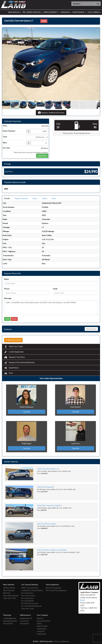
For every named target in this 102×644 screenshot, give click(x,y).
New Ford (7, 593)
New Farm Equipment (54, 588)
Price (5, 126)
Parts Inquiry (25, 624)
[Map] (83, 600)
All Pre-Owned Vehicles (30, 588)
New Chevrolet (9, 590)
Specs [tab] (35, 198)
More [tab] (54, 198)
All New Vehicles (9, 588)
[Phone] (27, 293)
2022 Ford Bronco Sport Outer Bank (52, 550)
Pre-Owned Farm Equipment (56, 590)
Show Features (91, 329)
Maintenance (79, 12)
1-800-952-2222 (13, 340)
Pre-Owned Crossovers (30, 603)
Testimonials (41, 629)
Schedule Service (26, 618)
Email (55, 289)
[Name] (51, 283)
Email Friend (11, 368)
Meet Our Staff (42, 626)
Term (5, 137)
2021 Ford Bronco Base (47, 524)
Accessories (24, 621)
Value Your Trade (13, 346)
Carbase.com (58, 641)
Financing (66, 12)
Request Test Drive (14, 357)
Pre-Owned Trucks (28, 596)
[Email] (76, 293)
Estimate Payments (10, 621)
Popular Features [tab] (21, 198)
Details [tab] (7, 198)
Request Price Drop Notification (19, 362)
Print (8, 373)
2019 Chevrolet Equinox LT (48, 469)
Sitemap (66, 641)
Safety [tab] (45, 198)
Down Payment (9, 131)
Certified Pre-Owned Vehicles (32, 590)
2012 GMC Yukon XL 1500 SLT (50, 505)
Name (6, 279)
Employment (41, 634)
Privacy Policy (8, 624)
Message (8, 298)
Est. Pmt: (6, 148)
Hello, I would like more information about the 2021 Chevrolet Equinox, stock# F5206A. (51, 308)
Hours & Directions (44, 621)
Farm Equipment (51, 12)
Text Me (27, 412)
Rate (5, 143)
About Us (40, 618)
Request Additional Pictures (51, 113)
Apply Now (42, 156)
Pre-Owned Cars (27, 593)
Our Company (94, 12)
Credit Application (14, 352)
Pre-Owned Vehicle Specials (31, 606)
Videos (39, 624)
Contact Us (41, 631)
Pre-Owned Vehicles (32, 12)
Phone (7, 289)
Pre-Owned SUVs (28, 601)
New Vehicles (15, 12)
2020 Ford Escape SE (46, 487)
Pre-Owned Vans (27, 598)
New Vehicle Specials (11, 596)
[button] (98, 30)
